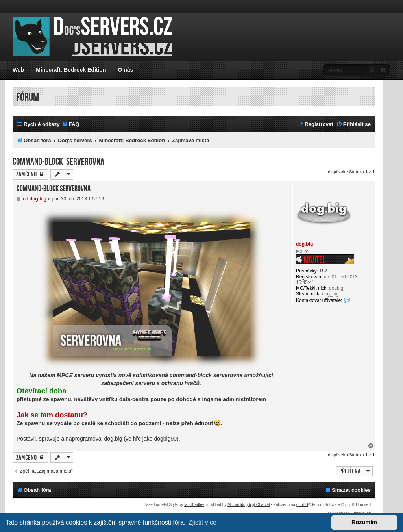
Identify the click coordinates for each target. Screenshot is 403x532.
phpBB (302, 505)
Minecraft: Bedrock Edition (71, 70)
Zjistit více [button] (202, 522)
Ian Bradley (194, 505)
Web (18, 70)
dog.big (304, 244)
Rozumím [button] (364, 522)
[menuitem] (71, 124)
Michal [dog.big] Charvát (249, 505)
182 (323, 271)
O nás (125, 70)
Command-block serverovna (58, 162)
